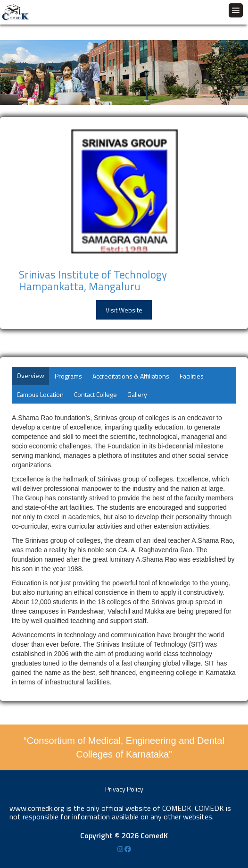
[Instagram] (121, 849)
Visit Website (124, 310)
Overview (30, 375)
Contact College (95, 394)
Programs (68, 376)
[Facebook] (128, 849)
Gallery (137, 394)
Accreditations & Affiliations (131, 376)
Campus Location (40, 394)
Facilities (192, 376)
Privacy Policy (124, 789)
